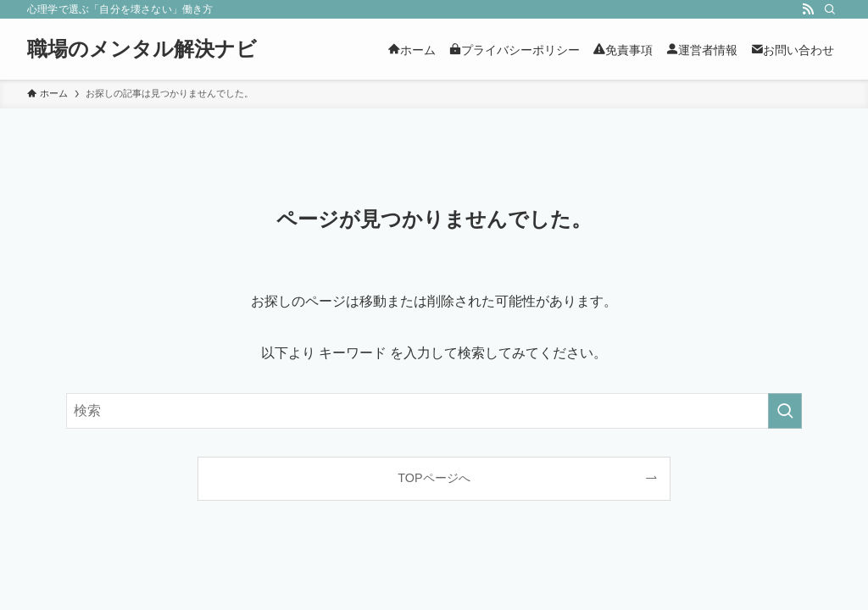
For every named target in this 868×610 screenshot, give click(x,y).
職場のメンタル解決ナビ (142, 49)
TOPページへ (434, 478)
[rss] (808, 9)
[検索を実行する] (785, 411)
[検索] (830, 9)
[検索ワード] (434, 411)
